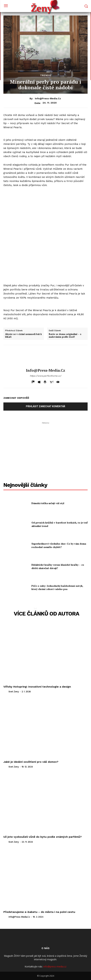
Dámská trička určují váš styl (48, 503)
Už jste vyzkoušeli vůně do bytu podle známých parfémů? (43, 837)
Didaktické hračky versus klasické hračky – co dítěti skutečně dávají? (58, 566)
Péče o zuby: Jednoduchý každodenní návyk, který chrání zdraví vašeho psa (57, 588)
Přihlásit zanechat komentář (46, 406)
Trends (46, 75)
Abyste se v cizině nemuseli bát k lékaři (23, 336)
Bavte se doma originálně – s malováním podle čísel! (65, 336)
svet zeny (14, 692)
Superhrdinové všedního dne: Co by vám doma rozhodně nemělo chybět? (59, 545)
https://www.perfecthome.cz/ (46, 376)
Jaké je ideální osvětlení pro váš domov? (31, 762)
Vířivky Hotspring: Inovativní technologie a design (37, 687)
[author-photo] (6, 691)
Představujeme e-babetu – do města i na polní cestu (40, 912)
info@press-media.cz (48, 98)
